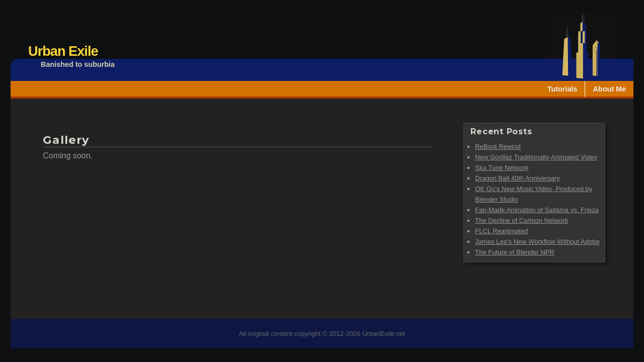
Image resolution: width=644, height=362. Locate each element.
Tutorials (562, 89)
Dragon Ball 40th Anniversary (517, 178)
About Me (609, 89)
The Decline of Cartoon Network (521, 220)
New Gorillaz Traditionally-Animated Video (536, 157)
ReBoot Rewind (498, 147)
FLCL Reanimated (501, 231)
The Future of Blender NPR (515, 252)
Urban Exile (63, 51)
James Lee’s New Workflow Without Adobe (537, 242)
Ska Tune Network (502, 168)
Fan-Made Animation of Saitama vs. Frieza (537, 210)
